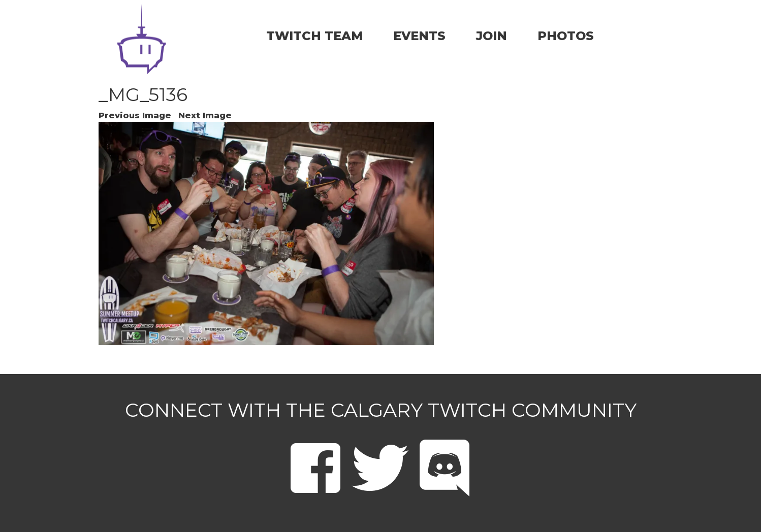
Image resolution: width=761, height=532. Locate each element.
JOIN (492, 36)
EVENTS (419, 36)
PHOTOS (566, 36)
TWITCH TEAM (314, 36)
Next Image (205, 115)
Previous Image (135, 115)
